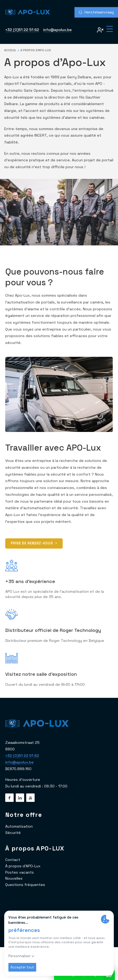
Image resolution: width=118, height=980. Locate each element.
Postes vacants (20, 872)
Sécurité (13, 833)
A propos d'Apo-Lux (36, 50)
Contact (13, 860)
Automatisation (19, 826)
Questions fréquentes (25, 885)
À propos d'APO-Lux (23, 866)
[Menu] (110, 29)
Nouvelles (14, 878)
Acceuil (10, 50)
